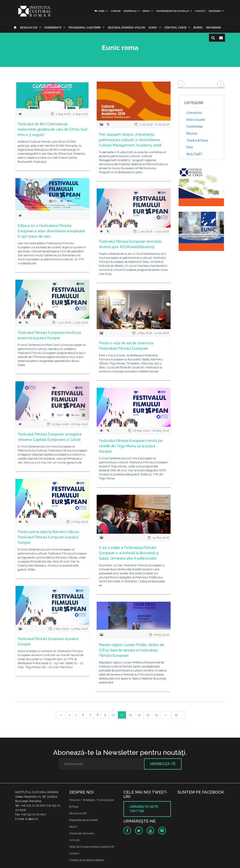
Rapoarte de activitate (83, 820)
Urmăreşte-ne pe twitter (144, 809)
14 (148, 715)
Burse (198, 28)
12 (130, 715)
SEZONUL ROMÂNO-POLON (126, 28)
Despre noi (130, 11)
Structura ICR (78, 813)
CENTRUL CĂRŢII (175, 28)
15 (156, 715)
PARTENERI (215, 11)
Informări (214, 28)
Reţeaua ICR (29, 28)
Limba (99, 11)
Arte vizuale (196, 120)
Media (146, 11)
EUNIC (153, 28)
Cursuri (116, 11)
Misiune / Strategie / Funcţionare (91, 800)
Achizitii (74, 840)
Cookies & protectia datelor (87, 860)
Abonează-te (163, 764)
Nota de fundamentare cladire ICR (92, 847)
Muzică (192, 133)
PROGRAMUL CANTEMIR (85, 28)
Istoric (73, 827)
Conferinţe (195, 127)
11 (122, 715)
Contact (200, 11)
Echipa (74, 807)
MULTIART (194, 154)
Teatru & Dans (197, 140)
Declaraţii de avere (82, 833)
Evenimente (53, 28)
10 (113, 715)
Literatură (194, 113)
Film (190, 147)
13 (139, 715)
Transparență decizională (172, 11)
